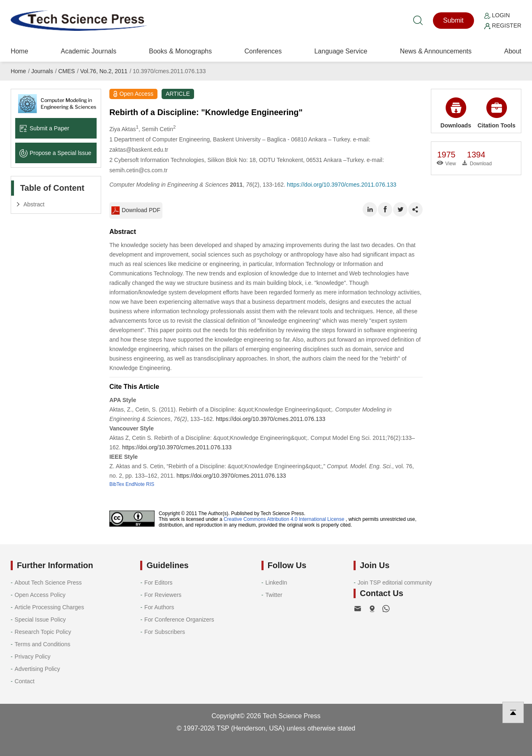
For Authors (159, 607)
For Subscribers (165, 632)
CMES (67, 71)
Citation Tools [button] (496, 113)
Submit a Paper (44, 128)
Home (20, 51)
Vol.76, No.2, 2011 (104, 71)
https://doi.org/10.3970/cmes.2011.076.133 (342, 185)
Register (503, 25)
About (513, 51)
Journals (42, 71)
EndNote (135, 484)
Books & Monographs (180, 51)
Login (497, 15)
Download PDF (136, 210)
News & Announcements (436, 51)
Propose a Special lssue (55, 153)
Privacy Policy (33, 657)
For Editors (158, 583)
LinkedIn (276, 583)
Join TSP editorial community (395, 583)
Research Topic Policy (43, 632)
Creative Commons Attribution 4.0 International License (284, 519)
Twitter (274, 595)
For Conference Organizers (179, 620)
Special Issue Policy (40, 620)
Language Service (341, 51)
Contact (25, 681)
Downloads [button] (456, 113)
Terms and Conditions (43, 644)
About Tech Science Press (48, 583)
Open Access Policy (40, 595)
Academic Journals (89, 51)
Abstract (34, 204)
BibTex (117, 484)
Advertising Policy (38, 669)
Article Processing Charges (50, 607)
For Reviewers (163, 595)
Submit (453, 20)
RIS (150, 484)
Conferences (263, 51)
